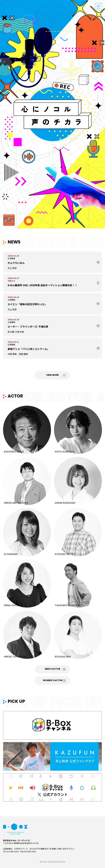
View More (52, 375)
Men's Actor (52, 669)
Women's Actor (53, 681)
